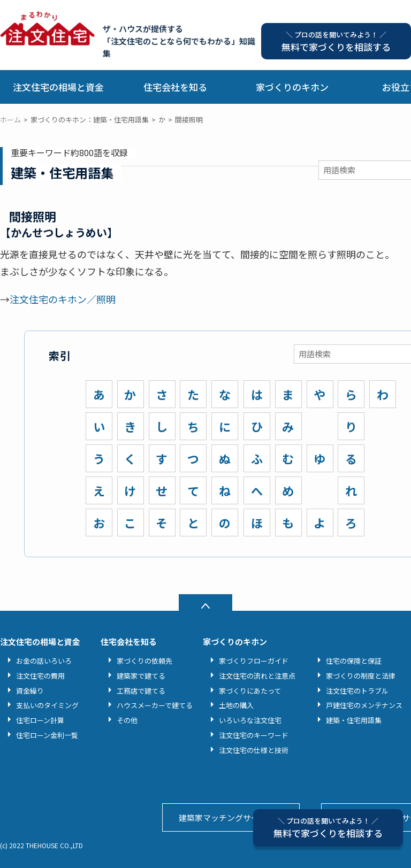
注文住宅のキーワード (254, 735)
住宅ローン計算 (40, 720)
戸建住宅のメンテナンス (364, 705)
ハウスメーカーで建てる (155, 705)
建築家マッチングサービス (227, 817)
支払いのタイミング (47, 705)
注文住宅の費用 (40, 676)
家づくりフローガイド (254, 661)
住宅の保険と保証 (354, 661)
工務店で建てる (141, 691)
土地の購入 (236, 705)
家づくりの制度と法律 (361, 676)
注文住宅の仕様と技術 (254, 750)
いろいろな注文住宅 (250, 720)
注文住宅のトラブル (357, 691)
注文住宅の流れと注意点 (257, 676)
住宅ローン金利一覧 (47, 735)
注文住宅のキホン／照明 (63, 299)
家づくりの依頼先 (144, 661)
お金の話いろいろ (44, 661)
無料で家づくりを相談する (328, 828)
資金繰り (30, 691)
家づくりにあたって (250, 691)
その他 (127, 720)
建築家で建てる (141, 676)
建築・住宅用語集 (354, 720)
